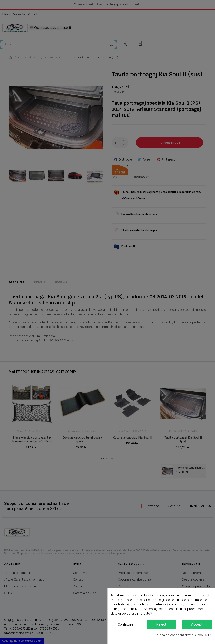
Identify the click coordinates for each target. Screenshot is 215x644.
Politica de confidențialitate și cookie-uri (183, 635)
